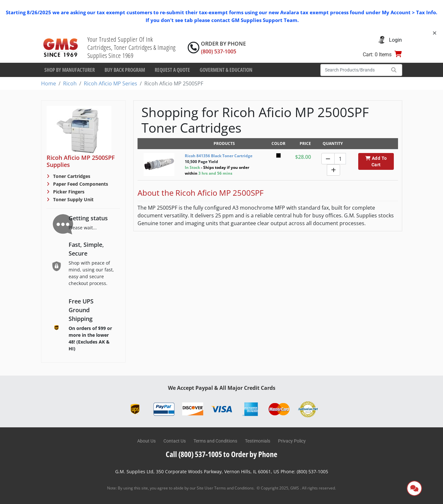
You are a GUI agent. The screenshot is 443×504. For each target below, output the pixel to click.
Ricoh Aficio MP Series (111, 83)
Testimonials (258, 441)
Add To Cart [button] (376, 161)
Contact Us (175, 441)
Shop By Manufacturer (70, 70)
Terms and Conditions (215, 441)
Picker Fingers (68, 192)
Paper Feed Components (80, 184)
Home (49, 83)
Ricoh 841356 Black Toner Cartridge (219, 156)
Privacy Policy (292, 441)
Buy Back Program (125, 70)
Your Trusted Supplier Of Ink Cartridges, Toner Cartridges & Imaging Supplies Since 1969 (132, 47)
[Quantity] (340, 159)
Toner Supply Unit (73, 199)
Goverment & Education (226, 70)
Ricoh (70, 83)
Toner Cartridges (71, 176)
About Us (146, 441)
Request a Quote (172, 70)
